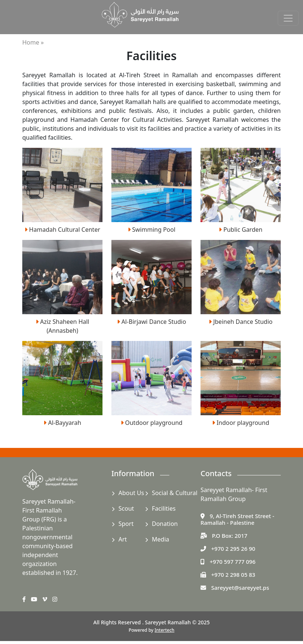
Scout (126, 508)
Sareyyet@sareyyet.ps (240, 588)
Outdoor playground (152, 423)
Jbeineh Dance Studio (241, 322)
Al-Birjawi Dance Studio (151, 322)
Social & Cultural (175, 493)
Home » (33, 42)
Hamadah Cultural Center (62, 230)
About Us (131, 493)
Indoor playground (241, 423)
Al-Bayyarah (62, 423)
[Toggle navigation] (288, 18)
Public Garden (240, 230)
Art (123, 539)
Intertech (164, 630)
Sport (126, 524)
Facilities (164, 508)
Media (160, 539)
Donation (165, 524)
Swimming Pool (152, 230)
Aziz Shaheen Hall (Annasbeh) (62, 326)
